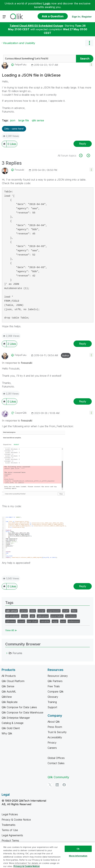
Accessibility (55, 737)
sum (63, 621)
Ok (78, 849)
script (41, 611)
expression (54, 611)
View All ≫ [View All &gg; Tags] (11, 630)
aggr (55, 621)
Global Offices (56, 758)
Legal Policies (10, 814)
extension (74, 621)
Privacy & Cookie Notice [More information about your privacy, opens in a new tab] (26, 866)
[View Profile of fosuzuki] (19, 170)
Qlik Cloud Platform (13, 681)
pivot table (57, 616)
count (21, 621)
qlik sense (38, 120)
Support (52, 707)
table (25, 616)
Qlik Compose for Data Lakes (19, 707)
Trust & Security (57, 732)
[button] (91, 64)
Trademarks (9, 825)
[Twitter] (50, 785)
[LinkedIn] (57, 785)
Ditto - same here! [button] (14, 129)
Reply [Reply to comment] (83, 344)
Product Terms (10, 841)
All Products (9, 676)
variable (45, 621)
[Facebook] (64, 785)
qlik (32, 616)
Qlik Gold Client (11, 728)
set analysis (12, 616)
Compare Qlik (56, 692)
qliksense (43, 616)
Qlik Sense (8, 686)
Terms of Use (10, 830)
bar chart (32, 621)
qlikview (11, 621)
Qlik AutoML (9, 692)
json (13, 120)
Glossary (53, 697)
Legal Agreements (12, 835)
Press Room (55, 727)
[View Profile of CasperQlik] (21, 413)
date (33, 611)
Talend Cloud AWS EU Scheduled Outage (36, 26)
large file (24, 120)
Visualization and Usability (19, 43)
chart (66, 611)
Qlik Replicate (10, 702)
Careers (52, 748)
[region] (47, 855)
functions (71, 616)
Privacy (52, 743)
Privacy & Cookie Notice (16, 820)
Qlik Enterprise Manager (16, 718)
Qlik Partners (55, 681)
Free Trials (54, 686)
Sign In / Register (82, 17)
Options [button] (89, 43)
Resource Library (58, 676)
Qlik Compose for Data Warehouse (22, 712)
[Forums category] (7, 653)
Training (52, 702)
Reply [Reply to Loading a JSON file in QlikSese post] (83, 144)
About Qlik (54, 722)
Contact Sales (56, 763)
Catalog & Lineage (13, 723)
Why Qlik (7, 733)
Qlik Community (58, 777)
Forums (17, 653)
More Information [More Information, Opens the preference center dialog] (78, 856)
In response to (17, 363)
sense (24, 611)
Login (47, 3)
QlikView (7, 697)
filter (74, 611)
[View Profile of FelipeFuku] (21, 65)
